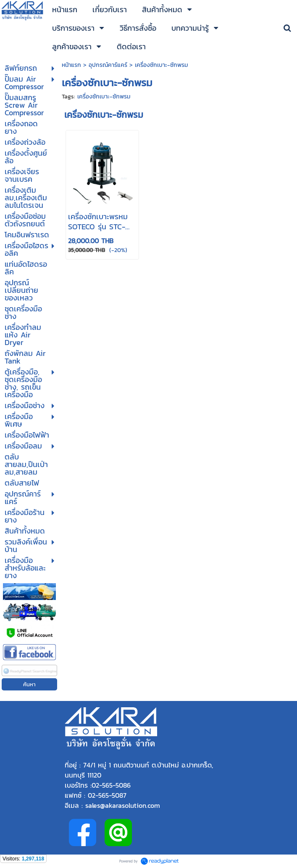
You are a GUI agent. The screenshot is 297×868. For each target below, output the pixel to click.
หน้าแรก (72, 65)
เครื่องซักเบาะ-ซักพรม (104, 97)
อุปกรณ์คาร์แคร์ (108, 65)
